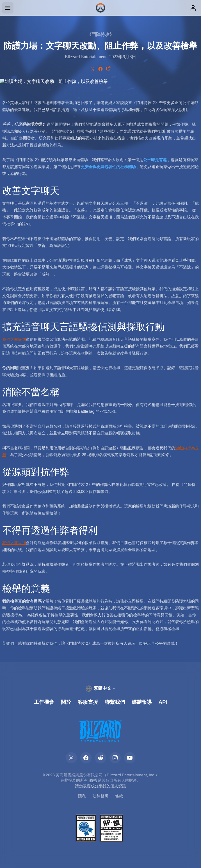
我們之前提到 (14, 339)
